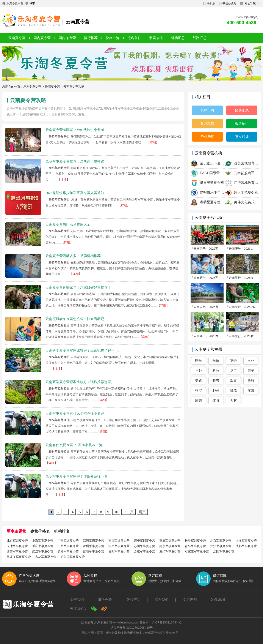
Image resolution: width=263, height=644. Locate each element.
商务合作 (105, 600)
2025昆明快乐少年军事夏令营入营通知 (75, 193)
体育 (216, 400)
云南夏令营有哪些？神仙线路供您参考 (75, 130)
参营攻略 (156, 38)
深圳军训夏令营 (94, 541)
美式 (199, 381)
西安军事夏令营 (17, 551)
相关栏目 (203, 97)
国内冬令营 (67, 38)
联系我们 (162, 600)
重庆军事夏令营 (43, 546)
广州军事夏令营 (68, 546)
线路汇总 (200, 38)
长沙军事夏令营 (68, 551)
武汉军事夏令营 (43, 551)
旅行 (251, 381)
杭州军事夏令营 (119, 546)
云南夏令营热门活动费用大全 (68, 224)
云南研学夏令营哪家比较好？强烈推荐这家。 (80, 382)
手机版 (211, 3)
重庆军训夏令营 (170, 541)
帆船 (233, 391)
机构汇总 (178, 38)
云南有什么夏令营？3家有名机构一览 (74, 445)
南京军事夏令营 (170, 546)
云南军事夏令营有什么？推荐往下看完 (75, 413)
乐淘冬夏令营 (15, 3)
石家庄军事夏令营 (197, 551)
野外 (216, 391)
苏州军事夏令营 (144, 546)
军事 (233, 381)
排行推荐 (91, 38)
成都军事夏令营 (246, 546)
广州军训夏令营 (68, 541)
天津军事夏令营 (17, 546)
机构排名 (62, 531)
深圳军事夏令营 (94, 546)
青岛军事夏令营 (195, 546)
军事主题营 (16, 531)
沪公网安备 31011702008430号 (132, 628)
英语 (233, 361)
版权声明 (133, 600)
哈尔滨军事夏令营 (73, 557)
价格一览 (113, 38)
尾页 (142, 512)
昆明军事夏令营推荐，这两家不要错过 (75, 161)
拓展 (199, 391)
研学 (199, 361)
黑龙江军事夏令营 (19, 557)
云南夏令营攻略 (74, 87)
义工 (233, 371)
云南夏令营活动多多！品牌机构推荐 (73, 256)
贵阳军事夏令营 (119, 551)
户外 (199, 371)
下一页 (128, 512)
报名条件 (134, 38)
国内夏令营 (42, 38)
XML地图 (218, 600)
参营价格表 (40, 531)
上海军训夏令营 (43, 541)
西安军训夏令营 (144, 541)
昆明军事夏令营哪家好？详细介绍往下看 (77, 476)
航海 (251, 391)
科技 (216, 371)
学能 (216, 361)
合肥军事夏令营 (144, 551)
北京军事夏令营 (221, 541)
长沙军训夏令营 (195, 541)
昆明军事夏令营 (94, 551)
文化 (251, 361)
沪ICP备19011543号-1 (167, 622)
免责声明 (190, 600)
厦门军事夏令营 (170, 551)
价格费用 (207, 137)
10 (116, 512)
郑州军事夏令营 (221, 546)
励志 (199, 400)
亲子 (251, 371)
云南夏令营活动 (208, 218)
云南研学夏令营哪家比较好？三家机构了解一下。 (83, 350)
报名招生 (242, 124)
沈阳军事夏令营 (224, 551)
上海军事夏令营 (246, 541)
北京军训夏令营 (17, 541)
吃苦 (216, 381)
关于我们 (77, 600)
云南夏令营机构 (208, 153)
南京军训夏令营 (119, 541)
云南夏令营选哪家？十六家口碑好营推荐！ (78, 287)
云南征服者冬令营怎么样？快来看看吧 (75, 319)
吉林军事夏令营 (46, 557)
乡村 (233, 400)
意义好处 (242, 137)
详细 (153, 142)
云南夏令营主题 (208, 349)
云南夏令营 (17, 38)
